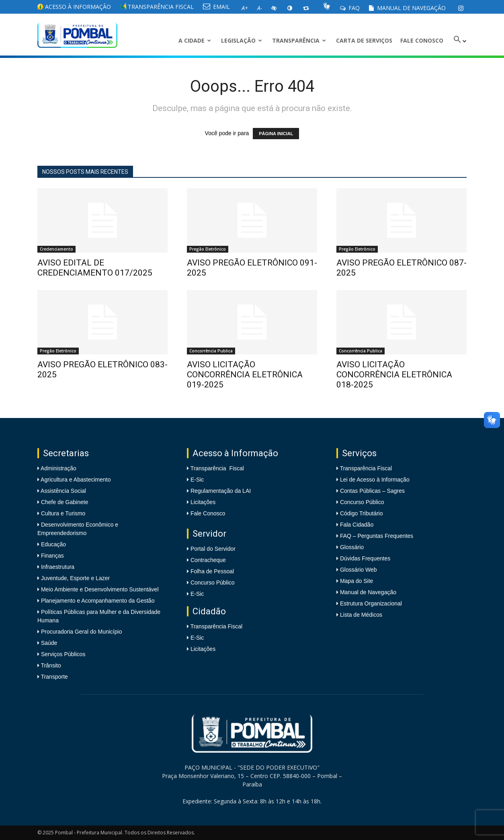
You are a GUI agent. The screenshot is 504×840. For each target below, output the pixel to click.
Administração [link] (58, 468)
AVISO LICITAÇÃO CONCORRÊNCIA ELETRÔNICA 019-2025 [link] (245, 375)
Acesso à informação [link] (74, 7)
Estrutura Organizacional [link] (371, 603)
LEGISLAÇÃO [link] (242, 40)
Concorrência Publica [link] (211, 351)
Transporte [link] (54, 677)
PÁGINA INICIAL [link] (276, 134)
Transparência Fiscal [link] (157, 7)
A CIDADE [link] (195, 40)
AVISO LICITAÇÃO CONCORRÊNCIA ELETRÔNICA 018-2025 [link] (394, 375)
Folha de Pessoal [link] (212, 571)
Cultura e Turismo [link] (62, 513)
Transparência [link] (299, 40)
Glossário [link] (352, 547)
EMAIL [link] (216, 7)
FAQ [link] (350, 8)
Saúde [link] (48, 643)
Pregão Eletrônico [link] (208, 249)
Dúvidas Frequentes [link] (365, 558)
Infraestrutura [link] (57, 567)
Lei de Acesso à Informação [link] (375, 480)
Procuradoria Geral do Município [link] (82, 632)
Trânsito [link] (50, 665)
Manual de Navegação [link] (407, 8)
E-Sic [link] (197, 480)
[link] (461, 8)
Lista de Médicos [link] (361, 615)
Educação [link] (53, 544)
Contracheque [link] (208, 560)
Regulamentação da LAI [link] (221, 491)
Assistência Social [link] (63, 491)
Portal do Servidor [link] (213, 549)
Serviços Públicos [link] (62, 654)
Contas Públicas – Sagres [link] (372, 491)
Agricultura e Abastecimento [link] (75, 480)
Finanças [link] (52, 556)
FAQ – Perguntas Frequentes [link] (377, 536)
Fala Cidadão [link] (357, 525)
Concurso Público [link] (213, 583)
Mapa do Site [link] (357, 581)
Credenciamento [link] (56, 249)
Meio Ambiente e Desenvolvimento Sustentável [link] (99, 589)
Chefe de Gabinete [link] (64, 502)
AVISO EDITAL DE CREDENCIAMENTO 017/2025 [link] (95, 268)
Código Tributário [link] (362, 513)
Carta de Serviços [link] (364, 40)
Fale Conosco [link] (422, 40)
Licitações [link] (203, 502)
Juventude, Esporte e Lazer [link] (75, 578)
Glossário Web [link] (359, 570)
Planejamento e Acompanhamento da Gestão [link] (97, 601)
